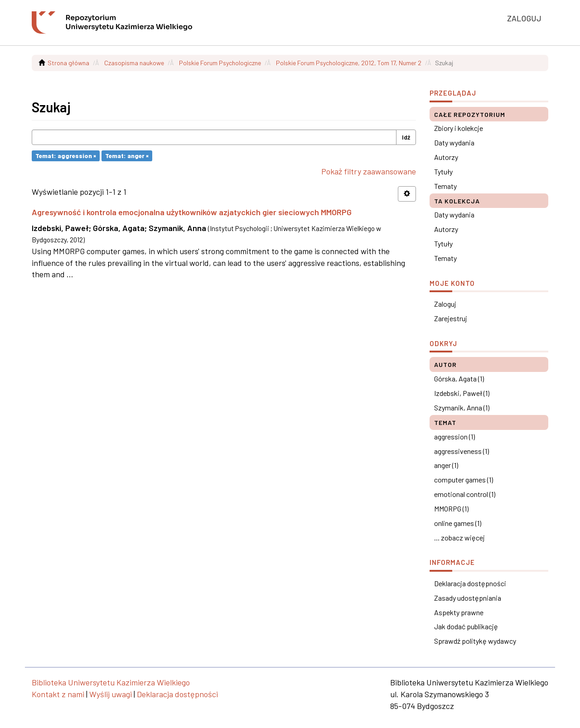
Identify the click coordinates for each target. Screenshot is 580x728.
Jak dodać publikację (466, 626)
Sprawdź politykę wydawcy (475, 641)
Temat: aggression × (66, 156)
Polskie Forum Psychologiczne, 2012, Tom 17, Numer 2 (349, 63)
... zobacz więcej (459, 538)
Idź (406, 137)
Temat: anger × (127, 156)
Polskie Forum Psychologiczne (220, 63)
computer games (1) (464, 480)
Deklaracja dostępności (470, 583)
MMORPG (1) (451, 509)
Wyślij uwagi (111, 694)
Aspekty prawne (459, 612)
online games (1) (458, 523)
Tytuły (443, 171)
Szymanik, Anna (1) (462, 407)
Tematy (445, 186)
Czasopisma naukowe (134, 63)
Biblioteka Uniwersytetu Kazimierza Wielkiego (111, 682)
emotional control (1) (465, 494)
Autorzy (446, 157)
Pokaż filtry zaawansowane (369, 171)
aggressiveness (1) (462, 451)
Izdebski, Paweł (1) (462, 393)
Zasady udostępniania (468, 598)
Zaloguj (445, 304)
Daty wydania (454, 142)
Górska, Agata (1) (459, 378)
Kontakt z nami (58, 694)
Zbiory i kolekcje (459, 128)
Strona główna (68, 63)
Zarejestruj (451, 318)
